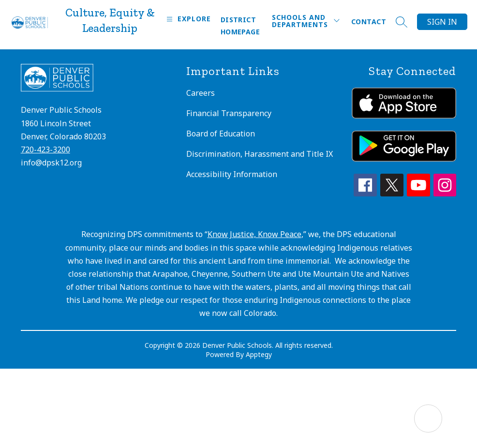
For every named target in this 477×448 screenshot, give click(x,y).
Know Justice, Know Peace (254, 234)
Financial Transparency (229, 113)
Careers (201, 93)
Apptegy (259, 354)
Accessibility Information (232, 174)
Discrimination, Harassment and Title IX (260, 154)
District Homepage (240, 26)
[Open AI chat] (428, 418)
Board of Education (221, 134)
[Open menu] (187, 19)
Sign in (442, 22)
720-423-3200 (45, 149)
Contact (369, 22)
